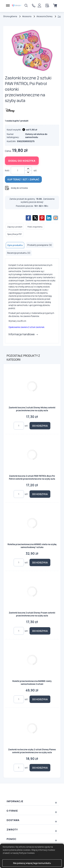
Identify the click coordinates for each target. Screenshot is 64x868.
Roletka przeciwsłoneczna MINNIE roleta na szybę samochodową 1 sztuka (32, 546)
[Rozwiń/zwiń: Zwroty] (32, 830)
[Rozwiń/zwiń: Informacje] (32, 801)
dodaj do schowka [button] (19, 188)
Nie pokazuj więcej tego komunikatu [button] (32, 863)
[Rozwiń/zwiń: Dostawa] (32, 820)
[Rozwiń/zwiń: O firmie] (32, 811)
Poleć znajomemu (35, 227)
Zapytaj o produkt (15, 227)
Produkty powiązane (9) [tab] (40, 245)
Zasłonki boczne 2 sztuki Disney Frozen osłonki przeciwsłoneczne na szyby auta (32, 614)
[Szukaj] (26, 5)
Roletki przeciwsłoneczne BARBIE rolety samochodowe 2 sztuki (32, 683)
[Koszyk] (55, 5)
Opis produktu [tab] (15, 245)
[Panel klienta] (39, 5)
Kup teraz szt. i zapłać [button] (23, 179)
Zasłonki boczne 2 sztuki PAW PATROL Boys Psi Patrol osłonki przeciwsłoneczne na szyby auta (32, 477)
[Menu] (8, 5)
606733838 (34, 6)
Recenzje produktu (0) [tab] (19, 253)
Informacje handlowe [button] (22, 334)
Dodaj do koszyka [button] (22, 161)
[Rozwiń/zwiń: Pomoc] (32, 839)
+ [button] (28, 169)
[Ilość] (18, 170)
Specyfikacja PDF (15, 234)
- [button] (28, 172)
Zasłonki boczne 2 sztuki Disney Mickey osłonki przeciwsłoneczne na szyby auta (32, 409)
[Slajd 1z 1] (32, 50)
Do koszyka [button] (40, 426)
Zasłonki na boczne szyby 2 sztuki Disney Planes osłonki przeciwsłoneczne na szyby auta (32, 751)
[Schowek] (47, 5)
